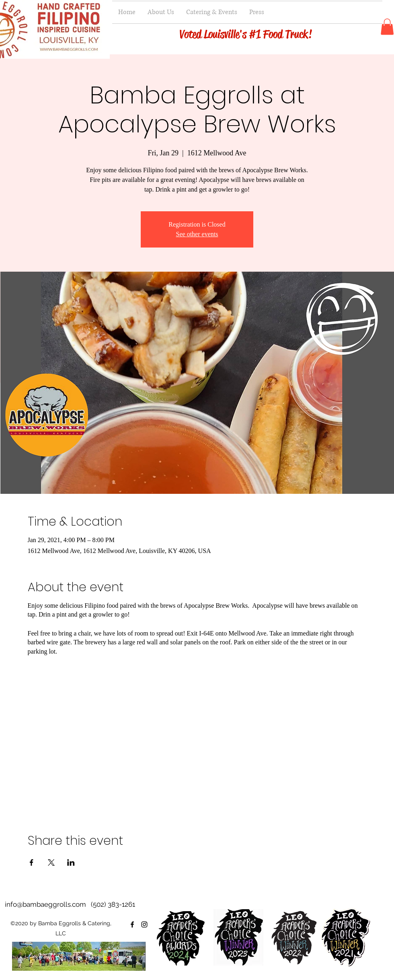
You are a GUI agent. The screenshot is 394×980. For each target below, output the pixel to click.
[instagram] (144, 924)
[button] (387, 27)
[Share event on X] (51, 862)
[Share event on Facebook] (32, 862)
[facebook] (132, 924)
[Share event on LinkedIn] (71, 862)
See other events (197, 234)
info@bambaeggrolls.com (45, 904)
